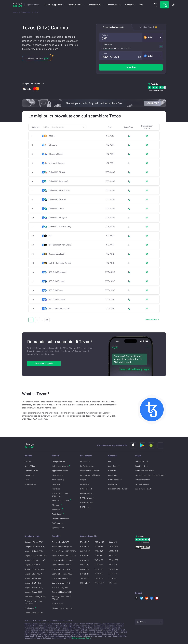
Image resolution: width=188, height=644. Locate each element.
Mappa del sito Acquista (34, 613)
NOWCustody (87, 502)
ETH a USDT (113, 560)
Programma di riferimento (90, 471)
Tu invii (105, 35)
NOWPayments (87, 498)
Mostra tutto (153, 320)
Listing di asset (86, 489)
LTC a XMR (99, 546)
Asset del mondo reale (61, 500)
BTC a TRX (113, 565)
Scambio (131, 67)
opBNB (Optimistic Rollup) (60, 263)
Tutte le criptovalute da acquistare (33, 602)
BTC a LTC (113, 556)
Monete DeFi (57, 510)
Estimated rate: (108, 48)
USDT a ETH (113, 546)
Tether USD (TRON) (57, 172)
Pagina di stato (114, 484)
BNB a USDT (99, 583)
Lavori (27, 480)
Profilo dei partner (87, 466)
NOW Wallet (58, 475)
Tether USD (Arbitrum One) (61, 227)
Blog (141, 5)
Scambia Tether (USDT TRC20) (64, 556)
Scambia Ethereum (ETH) (62, 547)
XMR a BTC (85, 565)
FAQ (110, 462)
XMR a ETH (99, 565)
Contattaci (112, 475)
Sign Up (165, 5)
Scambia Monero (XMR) (61, 565)
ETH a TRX (113, 574)
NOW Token (57, 484)
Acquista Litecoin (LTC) (33, 574)
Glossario (112, 471)
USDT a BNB (114, 551)
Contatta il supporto (44, 364)
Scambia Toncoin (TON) (61, 583)
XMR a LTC (99, 560)
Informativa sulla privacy (145, 471)
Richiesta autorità (142, 484)
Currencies (26, 12)
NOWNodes (86, 507)
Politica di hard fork (143, 480)
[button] (153, 37)
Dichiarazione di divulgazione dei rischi (150, 475)
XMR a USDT (99, 578)
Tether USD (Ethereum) (59, 181)
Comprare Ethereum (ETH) (35, 547)
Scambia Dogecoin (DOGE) (62, 574)
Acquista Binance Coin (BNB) (36, 556)
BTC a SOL (113, 583)
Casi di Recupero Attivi (144, 489)
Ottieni (104, 53)
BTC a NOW (113, 569)
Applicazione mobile (60, 471)
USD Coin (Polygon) (58, 299)
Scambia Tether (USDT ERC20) (64, 551)
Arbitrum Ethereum (57, 163)
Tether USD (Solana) (58, 200)
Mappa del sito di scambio (62, 608)
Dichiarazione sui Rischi (81, 638)
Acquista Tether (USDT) (34, 551)
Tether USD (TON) (57, 209)
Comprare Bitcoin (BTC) (34, 542)
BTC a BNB (99, 574)
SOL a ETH (113, 542)
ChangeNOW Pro (59, 462)
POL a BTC (113, 578)
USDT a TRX (99, 542)
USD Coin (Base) (56, 290)
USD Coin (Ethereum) (58, 272)
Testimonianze (30, 484)
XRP (50, 236)
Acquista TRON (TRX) (33, 583)
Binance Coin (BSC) (58, 254)
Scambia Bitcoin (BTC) (61, 542)
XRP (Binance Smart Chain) (61, 245)
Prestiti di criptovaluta (61, 519)
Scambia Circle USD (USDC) (63, 560)
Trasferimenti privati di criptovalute (61, 495)
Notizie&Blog (30, 466)
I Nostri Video (30, 475)
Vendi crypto (30, 608)
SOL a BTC (84, 578)
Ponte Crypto (57, 514)
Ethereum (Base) (56, 154)
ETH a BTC (84, 560)
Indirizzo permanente (60, 466)
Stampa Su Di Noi (31, 471)
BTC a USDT (85, 547)
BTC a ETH (84, 574)
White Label (85, 484)
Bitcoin (52, 136)
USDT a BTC (85, 583)
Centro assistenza (115, 480)
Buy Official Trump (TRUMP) (35, 597)
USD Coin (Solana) (57, 281)
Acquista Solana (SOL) (33, 592)
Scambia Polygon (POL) (61, 578)
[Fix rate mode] (140, 56)
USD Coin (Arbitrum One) (60, 309)
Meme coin (56, 505)
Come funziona (114, 466)
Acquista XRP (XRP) (32, 565)
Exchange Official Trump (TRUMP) (62, 598)
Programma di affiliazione (90, 475)
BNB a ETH (85, 569)
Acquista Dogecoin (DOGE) (35, 569)
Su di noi (28, 462)
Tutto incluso (108, 45)
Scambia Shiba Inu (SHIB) (62, 592)
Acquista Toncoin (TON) (34, 587)
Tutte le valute (58, 604)
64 (47, 320)
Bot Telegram (57, 523)
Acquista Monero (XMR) (34, 578)
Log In (155, 5)
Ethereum (53, 145)
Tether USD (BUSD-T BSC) (60, 190)
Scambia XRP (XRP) (60, 587)
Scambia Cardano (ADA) (62, 569)
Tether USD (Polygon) (58, 218)
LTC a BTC (98, 569)
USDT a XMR (85, 551)
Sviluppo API (85, 462)
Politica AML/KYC (142, 462)
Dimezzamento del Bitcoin (118, 489)
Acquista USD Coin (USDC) (35, 560)
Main (15, 12)
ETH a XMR (85, 556)
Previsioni (56, 489)
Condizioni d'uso (142, 466)
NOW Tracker (58, 480)
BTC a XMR (85, 542)
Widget (83, 480)
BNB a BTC (99, 556)
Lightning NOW (58, 528)
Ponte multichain (87, 493)
